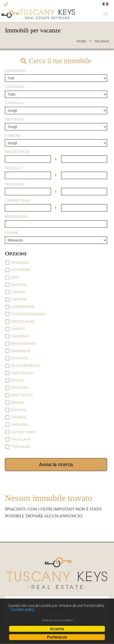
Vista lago (21, 439)
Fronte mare (23, 321)
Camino (18, 292)
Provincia (14, 119)
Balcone (19, 285)
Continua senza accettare (57, 620)
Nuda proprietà (25, 366)
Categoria (15, 87)
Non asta (20, 358)
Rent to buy (22, 395)
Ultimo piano (23, 432)
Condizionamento (28, 314)
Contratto (15, 71)
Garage (18, 329)
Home (81, 41)
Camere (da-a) (18, 200)
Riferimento (16, 217)
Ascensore (21, 270)
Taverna (19, 417)
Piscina (18, 380)
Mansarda (21, 351)
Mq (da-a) (14, 168)
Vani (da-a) (15, 184)
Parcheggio (22, 373)
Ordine (12, 233)
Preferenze (57, 637)
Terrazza (20, 425)
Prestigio (20, 388)
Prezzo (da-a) (17, 152)
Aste (15, 277)
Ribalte (18, 402)
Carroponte (23, 307)
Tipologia (14, 103)
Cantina (19, 299)
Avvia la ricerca (56, 464)
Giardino (20, 336)
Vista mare (21, 447)
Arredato (20, 262)
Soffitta (19, 410)
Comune (13, 135)
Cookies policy (22, 609)
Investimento (24, 343)
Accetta (57, 629)
